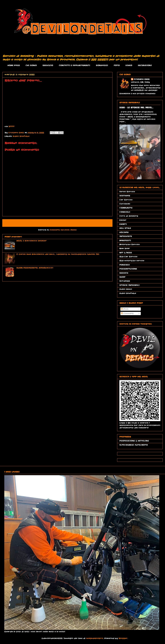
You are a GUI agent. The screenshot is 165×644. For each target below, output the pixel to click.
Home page (57, 223)
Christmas (125, 204)
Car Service (126, 200)
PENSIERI (125, 265)
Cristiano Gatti (142, 79)
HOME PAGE (14, 65)
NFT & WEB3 (126, 253)
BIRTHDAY (125, 196)
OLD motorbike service (132, 261)
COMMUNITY (126, 208)
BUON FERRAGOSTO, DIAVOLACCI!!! (35, 268)
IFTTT (11, 126)
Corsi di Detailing (129, 216)
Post (125, 309)
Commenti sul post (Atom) (63, 230)
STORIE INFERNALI (129, 285)
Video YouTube (21, 136)
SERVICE (124, 273)
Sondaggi (125, 281)
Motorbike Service (129, 244)
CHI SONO (31, 65)
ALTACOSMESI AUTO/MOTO (134, 445)
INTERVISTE (126, 236)
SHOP (122, 277)
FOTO (117, 65)
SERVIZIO (48, 65)
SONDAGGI (102, 65)
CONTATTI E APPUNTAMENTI (74, 65)
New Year (125, 248)
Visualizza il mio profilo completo (137, 94)
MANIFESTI (125, 240)
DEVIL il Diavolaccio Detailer (31, 241)
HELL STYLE (125, 228)
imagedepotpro (95, 638)
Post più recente (15, 223)
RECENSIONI (145, 65)
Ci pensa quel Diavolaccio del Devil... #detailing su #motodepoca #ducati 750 (58, 254)
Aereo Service (127, 192)
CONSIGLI (125, 212)
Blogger (123, 638)
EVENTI (123, 224)
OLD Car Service (128, 257)
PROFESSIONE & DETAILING (134, 441)
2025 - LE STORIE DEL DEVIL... (136, 108)
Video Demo (126, 289)
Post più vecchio (99, 223)
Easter (123, 220)
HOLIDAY (124, 232)
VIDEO (129, 65)
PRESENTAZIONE (128, 269)
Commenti (127, 313)
